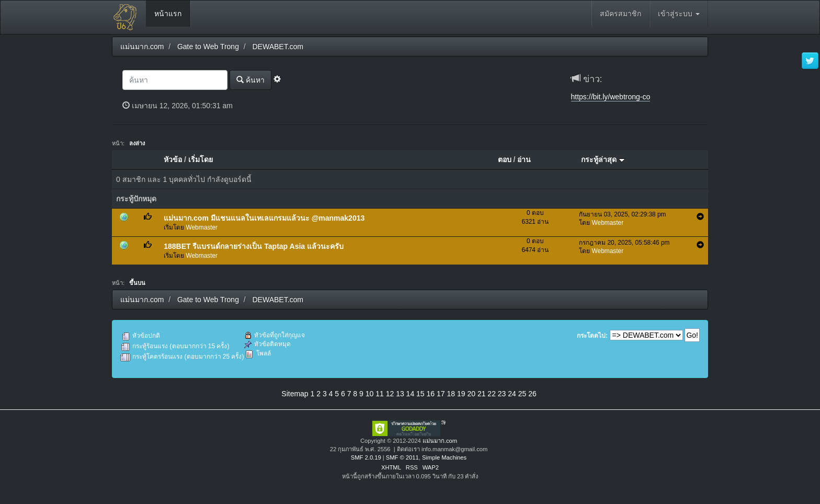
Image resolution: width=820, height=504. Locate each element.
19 (461, 394)
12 (390, 394)
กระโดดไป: (592, 336)
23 (502, 394)
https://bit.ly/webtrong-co (611, 97)
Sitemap (295, 394)
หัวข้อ (173, 159)
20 (471, 394)
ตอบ (505, 159)
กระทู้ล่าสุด (603, 159)
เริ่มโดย (201, 159)
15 (420, 394)
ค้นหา (250, 80)
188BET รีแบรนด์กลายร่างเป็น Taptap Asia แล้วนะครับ (254, 246)
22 (492, 394)
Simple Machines (444, 457)
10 (370, 394)
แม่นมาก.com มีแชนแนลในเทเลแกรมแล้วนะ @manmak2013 (264, 218)
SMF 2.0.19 (366, 457)
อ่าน (524, 159)
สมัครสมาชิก (620, 14)
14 (411, 394)
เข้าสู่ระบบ (679, 14)
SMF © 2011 (402, 457)
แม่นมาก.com (440, 441)
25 (522, 394)
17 (441, 394)
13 (400, 394)
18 (451, 394)
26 (532, 394)
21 (482, 394)
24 (512, 394)
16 (431, 394)
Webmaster (202, 227)
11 (380, 394)
